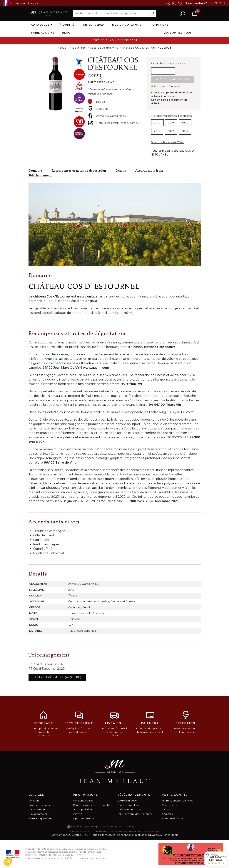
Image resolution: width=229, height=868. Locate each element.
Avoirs (165, 810)
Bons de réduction (173, 818)
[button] (8, 862)
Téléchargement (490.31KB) (57, 677)
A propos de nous (83, 818)
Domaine (35, 171)
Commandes (170, 805)
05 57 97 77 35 (217, 3)
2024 (185, 131)
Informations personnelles (177, 801)
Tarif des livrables (127, 805)
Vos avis (78, 814)
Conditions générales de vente (91, 805)
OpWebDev (155, 835)
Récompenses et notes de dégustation (79, 171)
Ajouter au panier (173, 79)
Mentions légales (83, 801)
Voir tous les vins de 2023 (167, 142)
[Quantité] (163, 71)
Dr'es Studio (171, 835)
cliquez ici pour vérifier (148, 827)
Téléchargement (40, 176)
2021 (157, 131)
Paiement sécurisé (40, 805)
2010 (157, 123)
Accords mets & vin (149, 171)
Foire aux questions (40, 818)
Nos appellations (83, 810)
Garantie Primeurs (39, 810)
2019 (171, 123)
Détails (121, 171)
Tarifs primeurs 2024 (129, 810)
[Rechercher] (115, 13)
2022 (171, 131)
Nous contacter (38, 814)
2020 (185, 123)
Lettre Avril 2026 (127, 801)
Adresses (167, 814)
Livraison (34, 801)
